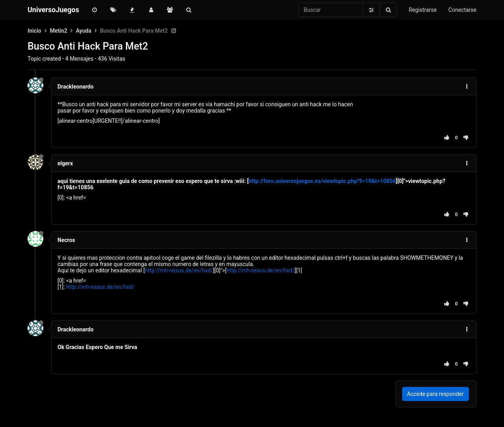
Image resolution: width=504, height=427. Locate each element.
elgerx (65, 163)
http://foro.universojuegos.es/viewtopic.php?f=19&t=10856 (322, 181)
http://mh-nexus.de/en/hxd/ (179, 270)
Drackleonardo (76, 87)
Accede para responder (435, 394)
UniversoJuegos (53, 10)
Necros (66, 240)
